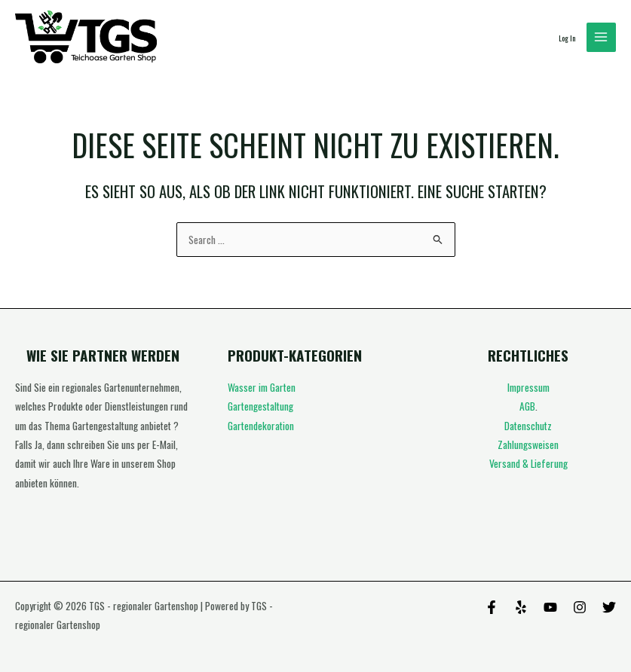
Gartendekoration (261, 426)
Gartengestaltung (260, 406)
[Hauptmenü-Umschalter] (601, 37)
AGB (527, 406)
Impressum (528, 387)
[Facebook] (492, 607)
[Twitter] (609, 607)
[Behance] (550, 607)
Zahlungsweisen (528, 444)
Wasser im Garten (262, 387)
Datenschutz (528, 426)
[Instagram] (580, 607)
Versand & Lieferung (528, 463)
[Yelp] (521, 607)
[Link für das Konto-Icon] (567, 37)
